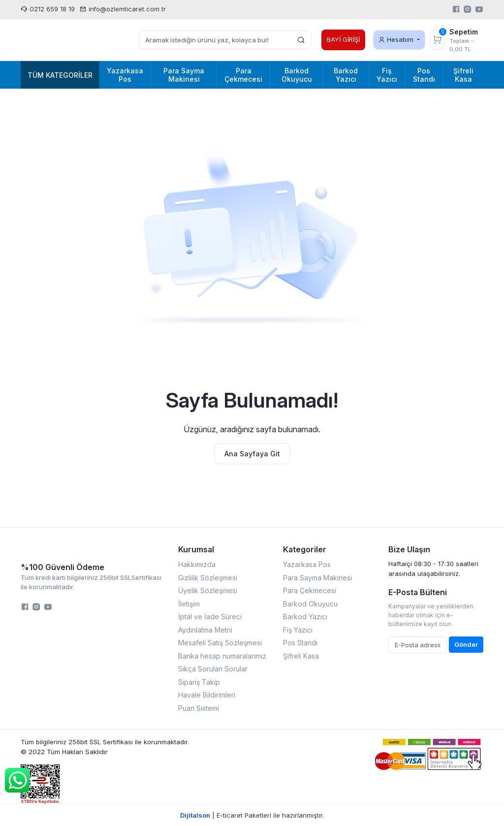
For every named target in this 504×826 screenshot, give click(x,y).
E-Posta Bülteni (418, 592)
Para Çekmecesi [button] (243, 75)
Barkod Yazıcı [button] (346, 75)
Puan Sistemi (199, 708)
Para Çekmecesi (310, 590)
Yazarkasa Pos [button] (125, 75)
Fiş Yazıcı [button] (387, 75)
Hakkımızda (197, 564)
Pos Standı (300, 643)
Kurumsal (196, 549)
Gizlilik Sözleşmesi (208, 578)
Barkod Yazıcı (305, 617)
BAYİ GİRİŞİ (343, 39)
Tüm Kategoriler (60, 75)
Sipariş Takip (199, 682)
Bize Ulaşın (409, 549)
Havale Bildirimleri (207, 695)
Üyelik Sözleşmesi (208, 590)
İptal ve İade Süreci (210, 617)
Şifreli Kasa (301, 656)
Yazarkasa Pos (307, 564)
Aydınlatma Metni (205, 630)
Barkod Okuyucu (310, 604)
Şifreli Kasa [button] (463, 75)
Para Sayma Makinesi (317, 578)
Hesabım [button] (397, 39)
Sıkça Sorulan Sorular (213, 669)
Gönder (466, 644)
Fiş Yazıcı (298, 630)
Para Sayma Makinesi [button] (184, 75)
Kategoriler (305, 549)
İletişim (189, 604)
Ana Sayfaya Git (252, 454)
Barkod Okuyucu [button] (297, 75)
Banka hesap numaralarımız (222, 656)
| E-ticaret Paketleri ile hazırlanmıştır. (252, 815)
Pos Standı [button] (424, 75)
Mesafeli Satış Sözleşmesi (220, 643)
